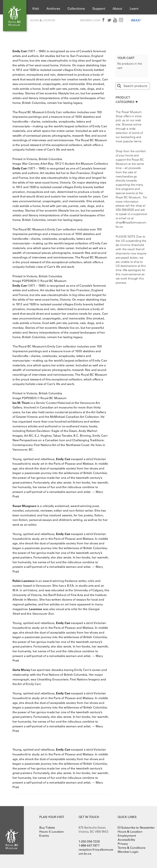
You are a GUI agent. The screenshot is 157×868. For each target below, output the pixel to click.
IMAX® (136, 20)
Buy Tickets (47, 828)
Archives (53, 9)
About (117, 9)
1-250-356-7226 (89, 841)
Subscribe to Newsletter (138, 828)
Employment (127, 836)
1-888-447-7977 (89, 845)
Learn (134, 9)
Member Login (90, 20)
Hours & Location (130, 832)
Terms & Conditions (132, 848)
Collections (76, 9)
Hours (34, 20)
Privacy (123, 844)
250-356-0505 (125, 210)
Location (49, 20)
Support (99, 9)
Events (44, 836)
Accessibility (126, 840)
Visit (36, 9)
